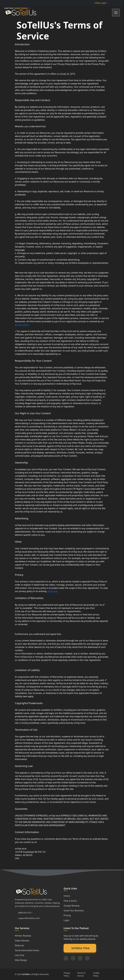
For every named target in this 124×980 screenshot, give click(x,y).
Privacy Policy (67, 974)
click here (52, 591)
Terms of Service (81, 974)
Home (67, 896)
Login (66, 920)
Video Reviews (22, 941)
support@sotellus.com (29, 918)
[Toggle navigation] (116, 13)
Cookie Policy (96, 974)
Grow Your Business (74, 911)
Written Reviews (23, 936)
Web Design (21, 960)
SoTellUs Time (80, 948)
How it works (70, 901)
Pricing (67, 915)
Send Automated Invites (27, 950)
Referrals (19, 945)
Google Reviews (72, 906)
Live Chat (20, 955)
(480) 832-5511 (25, 913)
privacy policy (22, 325)
